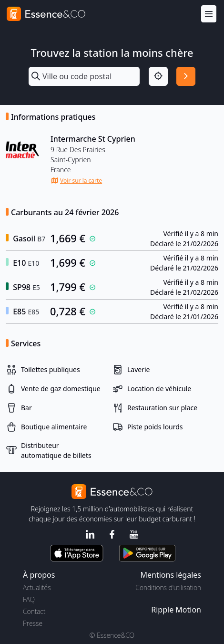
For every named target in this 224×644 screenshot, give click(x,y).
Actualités (37, 587)
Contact (34, 611)
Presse (33, 623)
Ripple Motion (176, 610)
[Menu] (209, 14)
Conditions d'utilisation (168, 587)
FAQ (29, 599)
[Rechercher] (186, 76)
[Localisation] (158, 76)
